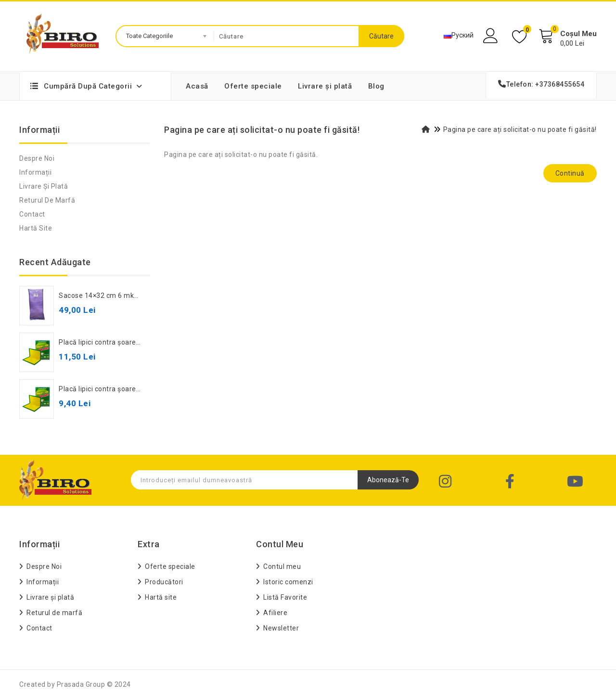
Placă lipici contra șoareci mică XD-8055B (126, 389)
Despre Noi (37, 158)
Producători (164, 582)
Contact (32, 214)
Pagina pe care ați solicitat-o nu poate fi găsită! (520, 129)
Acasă (197, 86)
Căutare (381, 36)
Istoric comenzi (288, 582)
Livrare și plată (325, 86)
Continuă (570, 173)
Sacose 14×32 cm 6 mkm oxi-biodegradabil (129, 296)
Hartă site (36, 228)
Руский (459, 35)
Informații (35, 172)
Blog (376, 86)
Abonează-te (388, 480)
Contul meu (282, 566)
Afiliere (275, 613)
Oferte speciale (253, 86)
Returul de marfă (47, 200)
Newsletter (281, 628)
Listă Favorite (285, 597)
